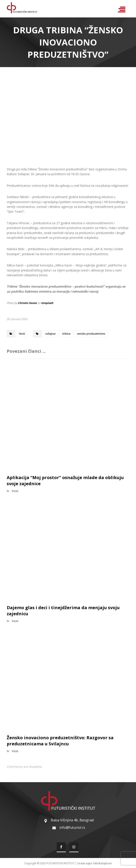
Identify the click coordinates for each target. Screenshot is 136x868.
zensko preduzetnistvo (91, 334)
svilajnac (51, 334)
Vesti (22, 334)
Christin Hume (27, 303)
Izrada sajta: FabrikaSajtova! (95, 863)
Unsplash (47, 303)
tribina (66, 334)
